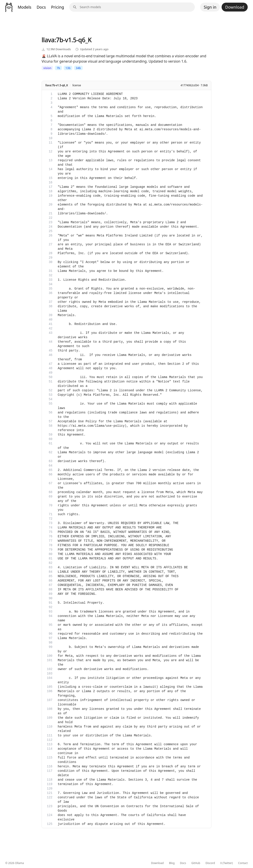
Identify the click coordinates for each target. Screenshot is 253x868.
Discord (210, 863)
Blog (172, 863)
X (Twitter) (227, 863)
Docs (41, 7)
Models (25, 7)
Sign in (210, 7)
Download (235, 7)
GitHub (196, 863)
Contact (243, 863)
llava (48, 40)
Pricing (57, 7)
